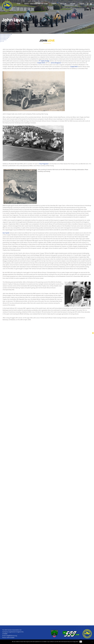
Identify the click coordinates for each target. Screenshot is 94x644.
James (53, 63)
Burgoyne (58, 63)
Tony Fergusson (44, 164)
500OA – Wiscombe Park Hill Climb (36, 4)
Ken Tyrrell (6, 233)
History (73, 4)
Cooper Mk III (41, 63)
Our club (63, 4)
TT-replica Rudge (44, 61)
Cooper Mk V (74, 67)
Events (54, 4)
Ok (81, 642)
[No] (92, 642)
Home (19, 4)
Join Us (82, 4)
